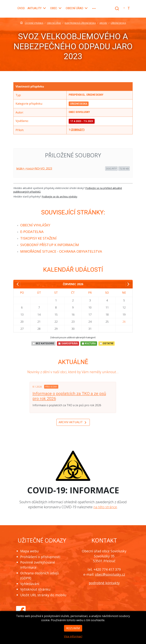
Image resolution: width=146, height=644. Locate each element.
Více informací (73, 639)
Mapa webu (29, 551)
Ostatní (107, 343)
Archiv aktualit (73, 422)
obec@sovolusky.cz (110, 574)
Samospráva (68, 343)
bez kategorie (43, 343)
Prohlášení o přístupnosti (40, 557)
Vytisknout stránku (35, 589)
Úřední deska (79, 104)
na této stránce (105, 507)
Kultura (89, 343)
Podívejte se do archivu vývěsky (59, 197)
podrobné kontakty (104, 583)
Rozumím (73, 631)
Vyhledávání (30, 584)
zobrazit (78, 130)
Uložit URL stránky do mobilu (43, 595)
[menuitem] (35, 225)
